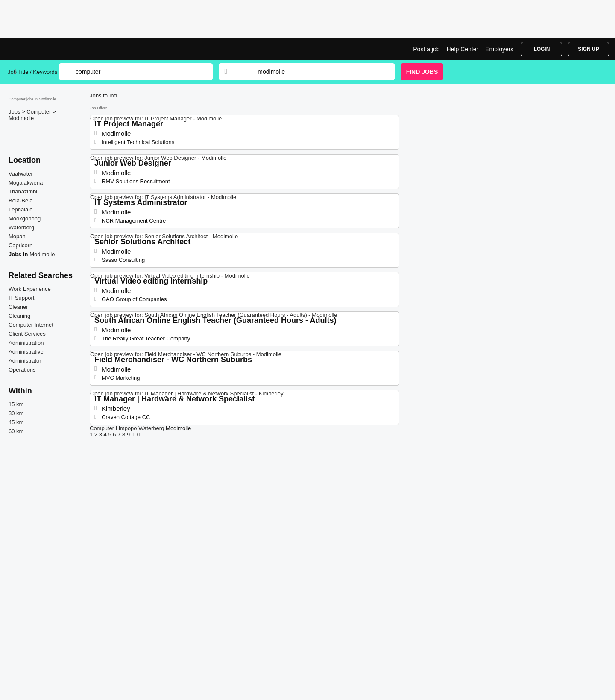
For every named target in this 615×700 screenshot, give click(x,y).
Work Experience (30, 289)
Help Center (463, 49)
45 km (16, 422)
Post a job (426, 49)
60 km (16, 431)
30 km (16, 413)
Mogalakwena (26, 183)
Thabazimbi (23, 192)
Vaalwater (21, 174)
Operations (22, 370)
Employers (499, 49)
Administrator (25, 361)
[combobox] (318, 72)
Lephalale (20, 209)
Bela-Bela (20, 201)
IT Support (21, 298)
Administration (26, 343)
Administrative (26, 352)
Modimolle (21, 118)
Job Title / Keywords (32, 72)
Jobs (15, 112)
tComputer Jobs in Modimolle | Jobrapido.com (40, 49)
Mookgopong (25, 218)
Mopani (18, 236)
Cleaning (19, 316)
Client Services (27, 334)
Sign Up (588, 49)
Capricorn (20, 245)
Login (542, 49)
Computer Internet (31, 325)
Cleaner (18, 307)
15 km (16, 404)
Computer (40, 112)
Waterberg (21, 227)
